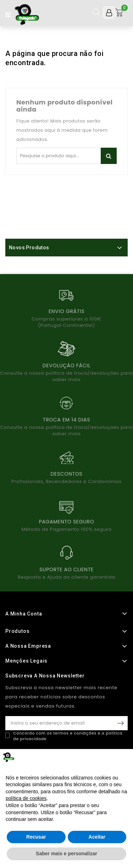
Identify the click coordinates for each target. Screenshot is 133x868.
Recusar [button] (36, 837)
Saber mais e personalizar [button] (66, 853)
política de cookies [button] (26, 798)
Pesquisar (109, 156)
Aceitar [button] (97, 837)
